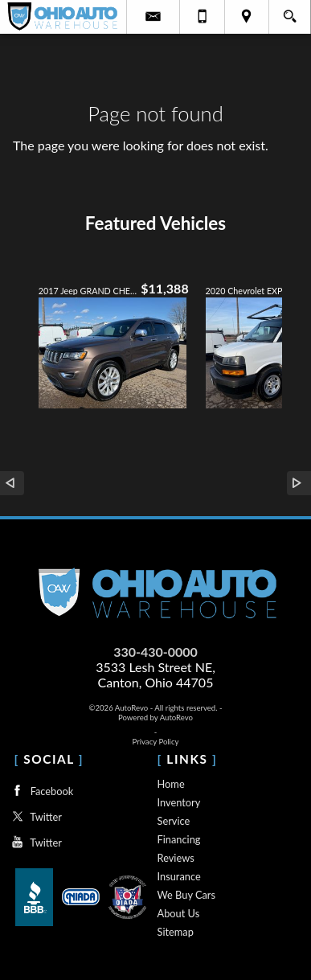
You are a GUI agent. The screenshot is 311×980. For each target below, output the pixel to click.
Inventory (179, 802)
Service (174, 821)
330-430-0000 (155, 652)
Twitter (35, 816)
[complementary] (263, 932)
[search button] (290, 11)
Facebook (40, 791)
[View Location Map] (247, 17)
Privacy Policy (156, 742)
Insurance (179, 876)
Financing (179, 839)
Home (171, 784)
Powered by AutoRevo (155, 718)
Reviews (176, 858)
